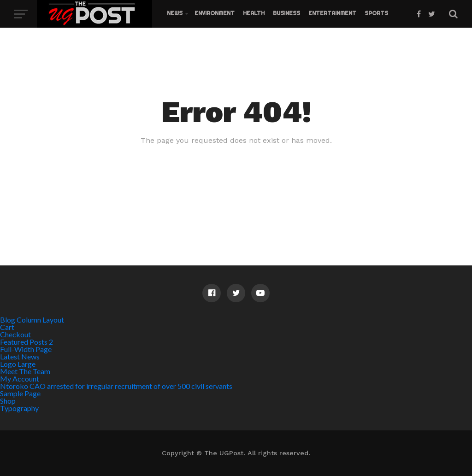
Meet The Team (25, 371)
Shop (8, 401)
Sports (376, 13)
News (175, 13)
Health (254, 13)
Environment (215, 13)
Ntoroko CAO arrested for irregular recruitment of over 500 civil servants (116, 386)
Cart (7, 327)
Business (286, 13)
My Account (20, 379)
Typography (19, 408)
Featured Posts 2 (27, 342)
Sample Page (20, 393)
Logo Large (18, 364)
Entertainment (332, 13)
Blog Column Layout (32, 320)
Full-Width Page (26, 349)
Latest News (20, 356)
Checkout (15, 334)
